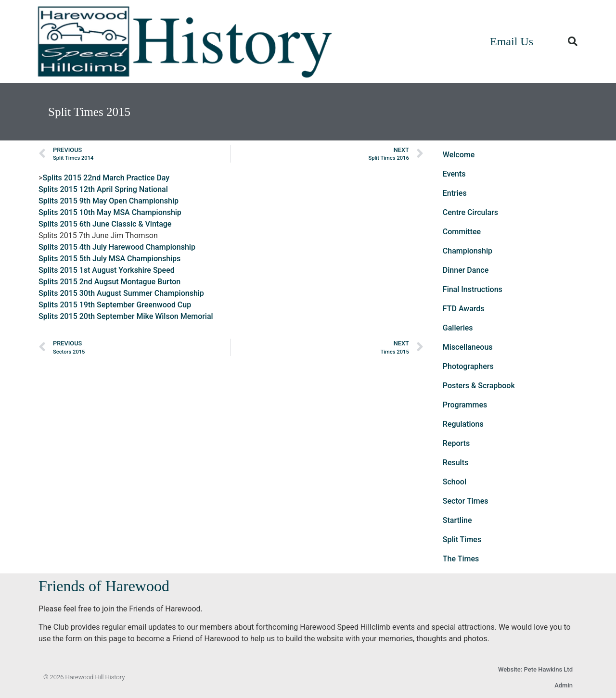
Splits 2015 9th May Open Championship (109, 201)
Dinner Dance (466, 270)
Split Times (462, 539)
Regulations (463, 424)
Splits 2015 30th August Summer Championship (121, 293)
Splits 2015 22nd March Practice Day (106, 178)
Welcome (459, 155)
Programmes (465, 405)
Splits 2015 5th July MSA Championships (109, 259)
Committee (462, 232)
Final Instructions (473, 289)
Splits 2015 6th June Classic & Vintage (105, 224)
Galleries (458, 328)
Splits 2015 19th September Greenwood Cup (115, 305)
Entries (455, 193)
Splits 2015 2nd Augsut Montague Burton (109, 282)
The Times (461, 559)
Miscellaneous (468, 347)
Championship (468, 251)
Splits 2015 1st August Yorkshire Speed (107, 270)
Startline (457, 520)
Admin (564, 685)
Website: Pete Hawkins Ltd (535, 669)
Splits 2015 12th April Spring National (103, 189)
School (455, 482)
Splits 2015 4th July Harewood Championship (117, 247)
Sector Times (466, 501)
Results (456, 463)
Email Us (512, 41)
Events (454, 174)
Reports (456, 443)
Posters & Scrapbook (479, 386)
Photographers (468, 366)
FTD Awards (464, 309)
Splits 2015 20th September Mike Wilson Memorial (126, 316)
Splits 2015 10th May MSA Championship (110, 212)
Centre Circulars (470, 212)
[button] (573, 41)
